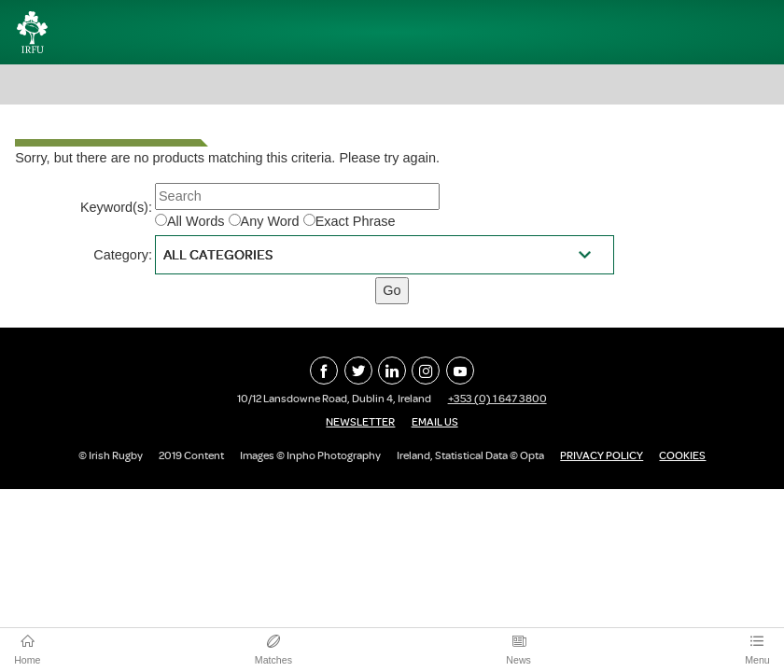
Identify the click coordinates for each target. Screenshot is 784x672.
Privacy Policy (602, 455)
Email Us (435, 422)
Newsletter (360, 422)
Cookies (682, 455)
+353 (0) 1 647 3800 (497, 399)
